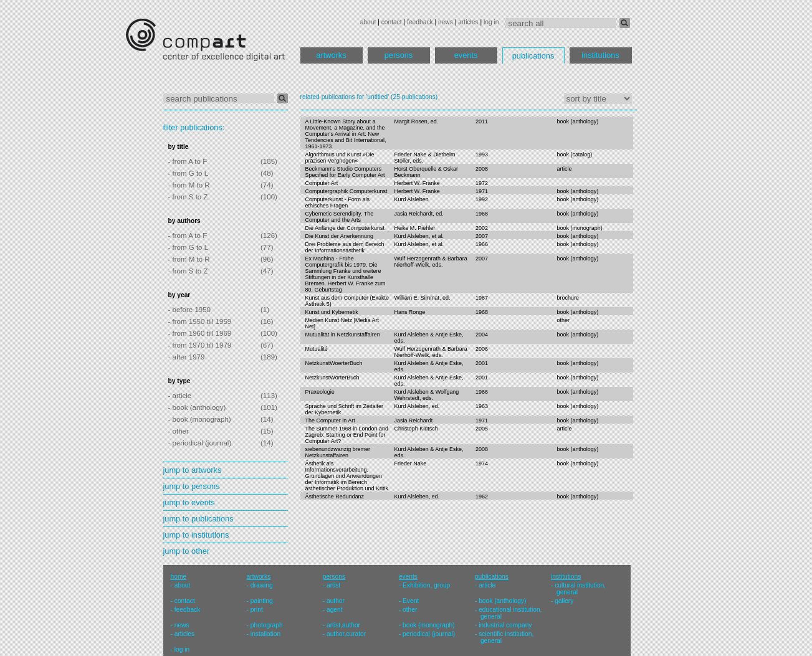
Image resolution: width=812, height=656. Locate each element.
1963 (482, 406)
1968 (482, 214)
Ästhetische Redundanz (335, 497)
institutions (600, 55)
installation (265, 634)
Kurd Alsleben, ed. (417, 406)
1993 (482, 154)
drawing (262, 585)
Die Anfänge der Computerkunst (345, 228)
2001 (482, 363)
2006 (482, 349)
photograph (267, 625)
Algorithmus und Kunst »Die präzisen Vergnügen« (340, 158)
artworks (331, 55)
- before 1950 (190, 310)
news (446, 22)
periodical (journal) (429, 634)
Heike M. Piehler (414, 228)
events (466, 55)
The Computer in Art (330, 421)
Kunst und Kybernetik (332, 312)
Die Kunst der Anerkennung (340, 236)
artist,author (343, 625)
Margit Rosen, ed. (416, 121)
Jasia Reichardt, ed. (418, 214)
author (336, 601)
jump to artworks (193, 470)
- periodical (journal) (200, 443)
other (563, 320)
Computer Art (322, 183)
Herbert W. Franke (417, 183)
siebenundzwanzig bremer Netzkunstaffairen (338, 452)
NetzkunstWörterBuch (332, 378)
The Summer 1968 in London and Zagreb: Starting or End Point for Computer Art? (347, 435)
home (179, 577)
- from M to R (189, 185)
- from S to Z (188, 197)
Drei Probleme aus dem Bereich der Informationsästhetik (345, 247)
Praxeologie (320, 392)
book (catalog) (575, 154)
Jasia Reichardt (413, 421)
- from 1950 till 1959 (200, 321)
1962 (482, 497)
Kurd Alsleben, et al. (419, 236)
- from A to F (188, 161)
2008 (482, 169)
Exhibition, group (426, 585)
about (368, 22)
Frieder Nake (410, 463)
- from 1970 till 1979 (200, 345)
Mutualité (317, 349)
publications (533, 56)
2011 (482, 121)
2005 (482, 429)
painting (262, 601)
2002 (482, 228)
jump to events (189, 502)
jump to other (187, 551)
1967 (482, 298)
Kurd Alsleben (411, 199)
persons (399, 55)
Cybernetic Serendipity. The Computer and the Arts (340, 217)
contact (392, 22)
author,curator (346, 634)
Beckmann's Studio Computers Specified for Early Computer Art (345, 172)
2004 (482, 335)
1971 (482, 191)
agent (335, 610)
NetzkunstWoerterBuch (334, 363)
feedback (420, 22)
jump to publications (198, 519)
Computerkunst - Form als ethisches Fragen (338, 202)
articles (468, 22)
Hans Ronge (409, 312)
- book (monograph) (200, 419)
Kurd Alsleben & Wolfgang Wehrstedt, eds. (426, 395)
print (257, 610)
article (565, 169)
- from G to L (189, 173)
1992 (482, 199)
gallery (564, 601)
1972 (482, 183)
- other (179, 431)
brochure (568, 298)
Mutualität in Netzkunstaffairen (343, 335)
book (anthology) (578, 121)
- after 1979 (187, 357)
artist (333, 585)
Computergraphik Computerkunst (346, 191)
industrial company (505, 625)
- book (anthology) (197, 407)
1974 (482, 463)
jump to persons (192, 486)
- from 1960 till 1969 (200, 333)
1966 (482, 244)
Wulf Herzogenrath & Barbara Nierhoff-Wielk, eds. (430, 262)
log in (491, 22)
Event (411, 601)
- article (180, 396)
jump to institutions (196, 535)
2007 (482, 236)
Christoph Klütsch (416, 429)
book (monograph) (580, 228)
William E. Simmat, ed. (422, 298)
